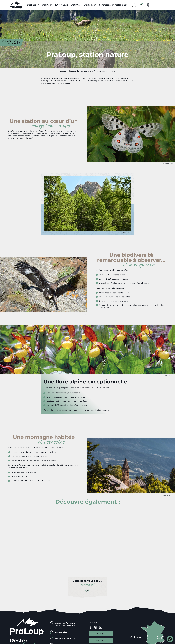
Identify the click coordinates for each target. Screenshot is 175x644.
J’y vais (138, 637)
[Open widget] (170, 639)
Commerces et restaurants (113, 5)
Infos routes (61, 632)
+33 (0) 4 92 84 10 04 (65, 638)
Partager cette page (87, 591)
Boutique (101, 633)
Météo (13, 16)
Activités (76, 5)
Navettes (12, 35)
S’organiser (90, 5)
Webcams (11, 22)
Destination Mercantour (39, 5)
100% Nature (62, 5)
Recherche (134, 7)
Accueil (64, 71)
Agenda (12, 29)
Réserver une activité (9, 42)
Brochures (101, 641)
